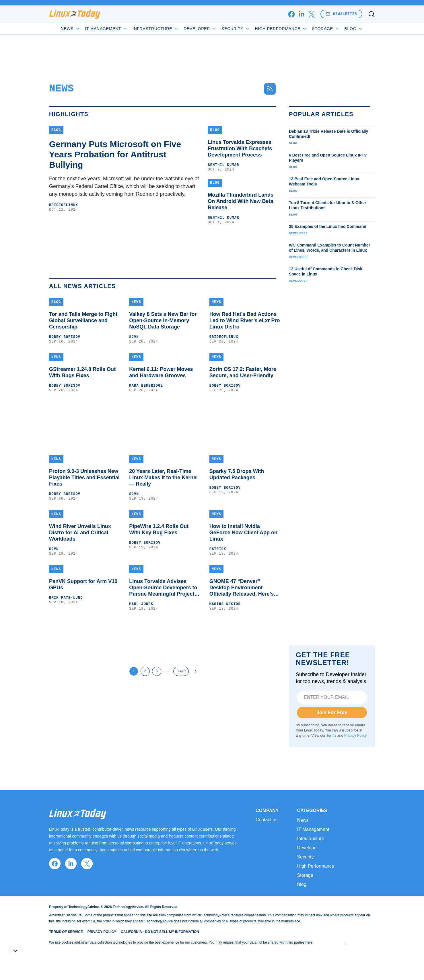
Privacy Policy (355, 736)
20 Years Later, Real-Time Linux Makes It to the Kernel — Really (163, 478)
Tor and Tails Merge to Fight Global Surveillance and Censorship (83, 320)
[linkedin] (301, 14)
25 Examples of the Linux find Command (328, 226)
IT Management (107, 29)
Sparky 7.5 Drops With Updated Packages (237, 474)
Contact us (267, 820)
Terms (331, 736)
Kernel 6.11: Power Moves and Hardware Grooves (161, 372)
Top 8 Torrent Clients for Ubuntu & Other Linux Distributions (327, 205)
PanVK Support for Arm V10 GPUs (83, 584)
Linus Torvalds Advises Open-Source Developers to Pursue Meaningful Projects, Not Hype (164, 588)
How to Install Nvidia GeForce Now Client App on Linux (243, 533)
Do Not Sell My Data (330, 942)
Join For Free (332, 712)
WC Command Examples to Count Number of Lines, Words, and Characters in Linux (329, 248)
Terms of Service (66, 932)
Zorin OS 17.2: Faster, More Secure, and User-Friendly (243, 372)
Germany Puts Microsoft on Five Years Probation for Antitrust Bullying (115, 154)
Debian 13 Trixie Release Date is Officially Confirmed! (328, 134)
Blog (354, 29)
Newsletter (341, 14)
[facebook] (291, 14)
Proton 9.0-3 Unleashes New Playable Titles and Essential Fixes (84, 478)
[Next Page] (196, 671)
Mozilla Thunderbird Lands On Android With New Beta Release (241, 201)
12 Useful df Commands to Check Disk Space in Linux (326, 271)
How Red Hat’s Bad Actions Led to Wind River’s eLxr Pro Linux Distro (245, 320)
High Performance (281, 29)
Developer (200, 29)
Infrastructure (156, 29)
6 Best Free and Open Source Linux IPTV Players (328, 158)
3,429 (181, 671)
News (71, 29)
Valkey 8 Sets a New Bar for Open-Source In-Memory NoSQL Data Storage (163, 320)
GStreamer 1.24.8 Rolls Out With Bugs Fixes (82, 372)
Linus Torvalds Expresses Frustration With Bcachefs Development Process (240, 148)
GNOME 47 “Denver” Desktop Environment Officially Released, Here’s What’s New (242, 588)
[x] (311, 14)
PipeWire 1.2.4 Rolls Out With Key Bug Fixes (159, 529)
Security (236, 29)
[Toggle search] (372, 14)
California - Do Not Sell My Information (160, 932)
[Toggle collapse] (15, 951)
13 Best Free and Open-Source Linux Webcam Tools (324, 181)
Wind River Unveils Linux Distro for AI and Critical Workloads (80, 533)
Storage (326, 29)
